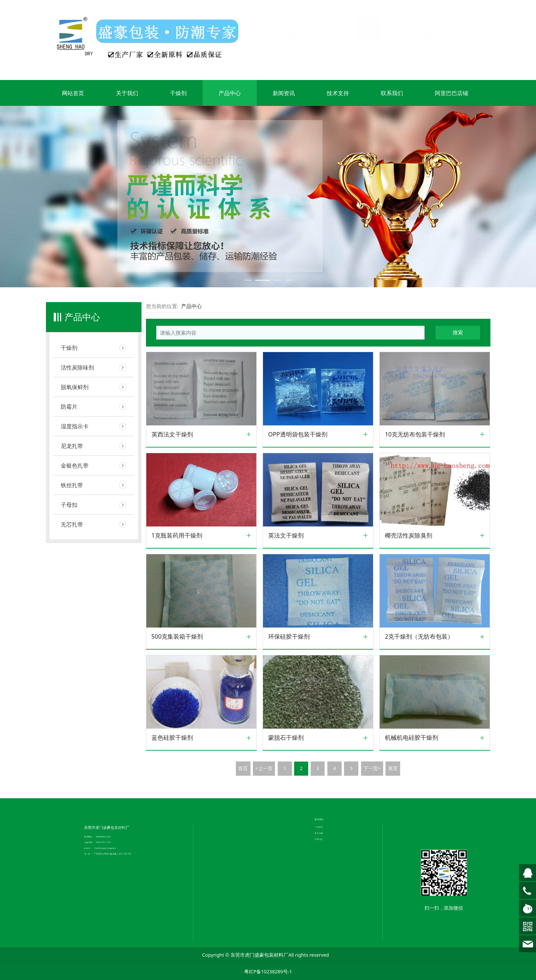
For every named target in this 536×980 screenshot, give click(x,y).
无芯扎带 (72, 524)
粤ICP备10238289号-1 (268, 971)
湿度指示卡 (75, 426)
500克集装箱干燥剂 (177, 637)
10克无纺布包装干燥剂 (415, 434)
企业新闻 (327, 780)
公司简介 (242, 787)
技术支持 (338, 93)
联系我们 (392, 93)
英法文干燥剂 (286, 536)
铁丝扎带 (72, 485)
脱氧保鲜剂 (75, 387)
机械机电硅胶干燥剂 (412, 738)
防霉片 (69, 407)
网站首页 (73, 93)
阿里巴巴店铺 (452, 93)
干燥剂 (178, 93)
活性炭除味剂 (77, 367)
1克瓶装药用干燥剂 (177, 536)
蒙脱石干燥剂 (286, 738)
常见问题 (327, 782)
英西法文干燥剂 (172, 434)
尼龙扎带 (72, 446)
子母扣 (69, 505)
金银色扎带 (75, 465)
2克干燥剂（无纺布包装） (419, 637)
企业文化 (242, 788)
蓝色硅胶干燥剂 (172, 738)
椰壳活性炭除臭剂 (409, 536)
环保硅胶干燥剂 (289, 637)
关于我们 (127, 93)
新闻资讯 (284, 93)
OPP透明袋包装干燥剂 (298, 434)
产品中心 (230, 93)
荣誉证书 (242, 790)
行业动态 (327, 783)
